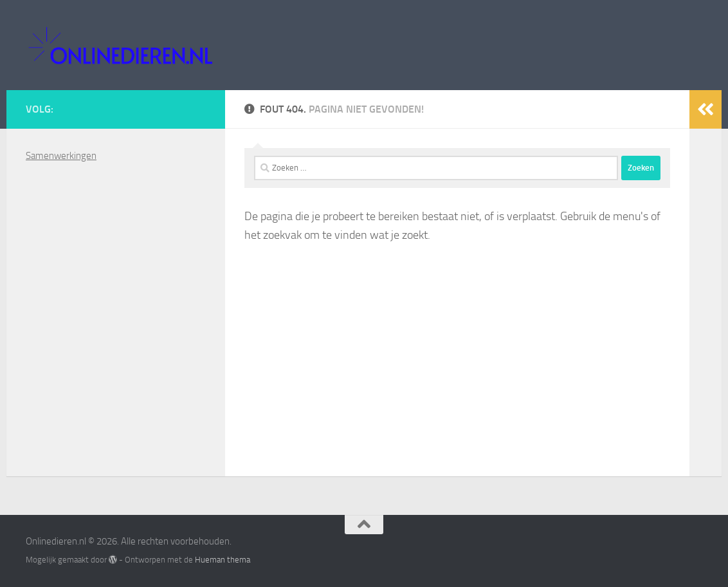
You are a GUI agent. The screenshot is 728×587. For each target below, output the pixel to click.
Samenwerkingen (61, 156)
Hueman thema (223, 560)
